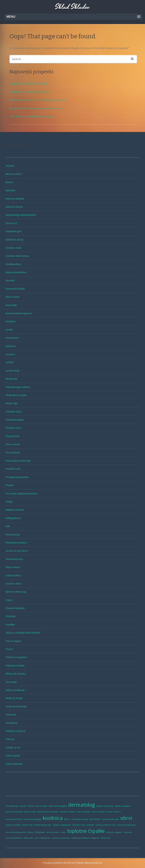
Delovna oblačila (15, 199)
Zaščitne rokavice (16, 731)
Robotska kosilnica (16, 543)
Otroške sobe (13, 412)
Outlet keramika (15, 420)
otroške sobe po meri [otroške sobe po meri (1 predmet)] (43, 825)
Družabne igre (13, 231)
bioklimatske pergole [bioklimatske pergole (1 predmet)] (58, 806)
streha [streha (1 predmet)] (63, 832)
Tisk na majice (13, 641)
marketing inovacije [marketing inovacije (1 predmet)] (80, 819)
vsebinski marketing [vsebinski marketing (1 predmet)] (60, 838)
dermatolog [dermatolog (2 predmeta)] (82, 805)
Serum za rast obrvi (17, 551)
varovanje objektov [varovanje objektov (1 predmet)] (14, 838)
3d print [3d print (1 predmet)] (23, 806)
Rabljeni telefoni (15, 510)
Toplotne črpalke (15, 665)
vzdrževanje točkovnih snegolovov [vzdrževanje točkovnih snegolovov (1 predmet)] (85, 838)
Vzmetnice (12, 723)
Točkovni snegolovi (16, 657)
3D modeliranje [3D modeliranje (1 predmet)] (12, 806)
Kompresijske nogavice (19, 313)
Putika (9, 502)
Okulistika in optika (16, 395)
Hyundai (10, 280)
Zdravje (10, 739)
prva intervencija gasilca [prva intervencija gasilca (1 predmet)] (16, 832)
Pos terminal (13, 453)
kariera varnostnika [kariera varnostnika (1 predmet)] (14, 819)
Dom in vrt (11, 223)
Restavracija (13, 534)
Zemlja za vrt (13, 747)
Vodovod (11, 715)
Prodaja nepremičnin (17, 477)
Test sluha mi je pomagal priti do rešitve (32, 116)
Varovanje (11, 682)
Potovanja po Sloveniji (18, 461)
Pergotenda (12, 436)
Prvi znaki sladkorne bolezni (21, 493)
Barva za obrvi (14, 174)
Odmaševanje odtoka (18, 387)
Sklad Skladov (72, 7)
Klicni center (13, 297)
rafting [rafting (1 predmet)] (30, 832)
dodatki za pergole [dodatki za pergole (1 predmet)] (122, 806)
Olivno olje (12, 403)
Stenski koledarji (15, 608)
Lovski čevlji (12, 371)
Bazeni (9, 182)
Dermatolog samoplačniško (21, 215)
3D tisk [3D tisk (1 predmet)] (31, 806)
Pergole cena (13, 428)
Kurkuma (11, 346)
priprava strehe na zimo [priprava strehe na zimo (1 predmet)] (106, 825)
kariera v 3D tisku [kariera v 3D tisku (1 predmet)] (113, 812)
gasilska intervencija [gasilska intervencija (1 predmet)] (14, 812)
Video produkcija (15, 690)
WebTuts (98, 863)
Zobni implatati (14, 764)
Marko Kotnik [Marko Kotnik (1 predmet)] (95, 819)
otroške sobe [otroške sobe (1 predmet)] (27, 825)
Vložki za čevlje (14, 698)
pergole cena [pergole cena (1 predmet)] (66, 825)
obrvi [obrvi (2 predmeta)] (126, 818)
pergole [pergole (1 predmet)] (56, 825)
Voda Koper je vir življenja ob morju (29, 92)
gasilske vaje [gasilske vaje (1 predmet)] (30, 812)
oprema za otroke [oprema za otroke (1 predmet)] (13, 825)
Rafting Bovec (13, 518)
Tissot (9, 649)
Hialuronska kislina (16, 272)
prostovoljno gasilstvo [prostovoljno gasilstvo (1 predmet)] (126, 825)
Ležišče (10, 362)
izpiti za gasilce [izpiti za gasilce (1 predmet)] (98, 812)
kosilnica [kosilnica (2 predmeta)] (53, 818)
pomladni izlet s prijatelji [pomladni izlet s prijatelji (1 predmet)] (83, 825)
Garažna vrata (13, 248)
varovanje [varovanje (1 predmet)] (128, 832)
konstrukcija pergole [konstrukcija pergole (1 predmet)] (32, 819)
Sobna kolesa (13, 575)
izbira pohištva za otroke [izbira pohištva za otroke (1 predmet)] (47, 812)
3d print (10, 166)
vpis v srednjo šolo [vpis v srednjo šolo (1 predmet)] (42, 838)
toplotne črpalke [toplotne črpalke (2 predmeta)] (86, 831)
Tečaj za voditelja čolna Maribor (23, 633)
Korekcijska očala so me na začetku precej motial (37, 100)
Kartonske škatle (15, 289)
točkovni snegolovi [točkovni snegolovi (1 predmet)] (114, 832)
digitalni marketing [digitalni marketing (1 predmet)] (105, 806)
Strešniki (11, 616)
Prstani (10, 485)
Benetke (10, 190)
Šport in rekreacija (16, 592)
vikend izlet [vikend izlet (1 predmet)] (28, 838)
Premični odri (13, 469)
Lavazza (10, 354)
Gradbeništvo (13, 264)
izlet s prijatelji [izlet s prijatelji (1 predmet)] (83, 812)
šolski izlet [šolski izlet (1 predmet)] (106, 838)
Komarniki (11, 305)
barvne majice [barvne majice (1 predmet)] (41, 806)
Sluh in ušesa (13, 567)
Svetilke (10, 624)
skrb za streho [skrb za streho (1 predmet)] (53, 832)
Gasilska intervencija (17, 256)
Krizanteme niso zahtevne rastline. (29, 83)
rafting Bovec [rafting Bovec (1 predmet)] (40, 832)
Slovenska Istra (14, 559)
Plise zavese (13, 444)
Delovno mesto (14, 207)
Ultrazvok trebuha (16, 674)
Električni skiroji (14, 240)
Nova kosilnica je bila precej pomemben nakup (35, 108)
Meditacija (11, 379)
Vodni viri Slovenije (16, 706)
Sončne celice (13, 584)
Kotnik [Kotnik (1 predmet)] (67, 819)
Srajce (9, 600)
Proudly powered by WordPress (59, 863)
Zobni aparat (13, 755)
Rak (8, 526)
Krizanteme (12, 338)
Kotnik (9, 330)
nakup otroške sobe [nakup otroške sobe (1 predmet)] (111, 819)
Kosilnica (11, 321)
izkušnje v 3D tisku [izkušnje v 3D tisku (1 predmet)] (67, 812)
